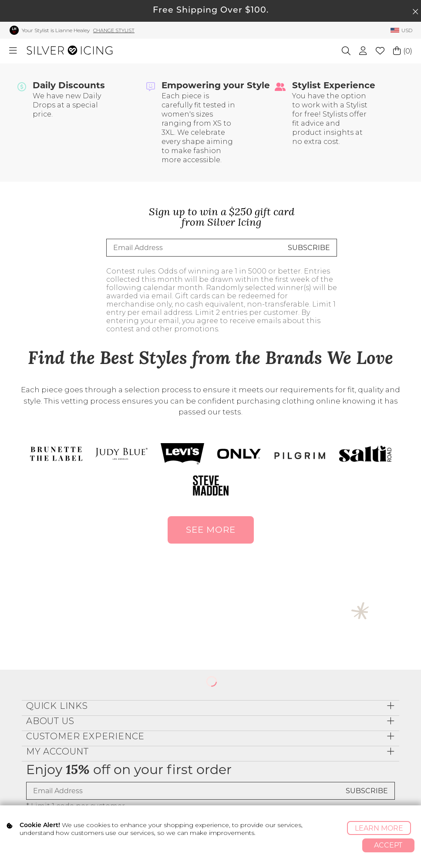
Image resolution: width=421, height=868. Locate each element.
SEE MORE (211, 530)
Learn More (379, 828)
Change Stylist (114, 30)
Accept (388, 845)
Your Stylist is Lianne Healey (56, 30)
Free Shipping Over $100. (211, 11)
